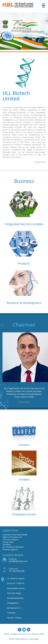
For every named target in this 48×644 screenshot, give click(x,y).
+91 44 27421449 (16, 571)
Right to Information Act (12, 537)
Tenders (24, 479)
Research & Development (24, 303)
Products (24, 263)
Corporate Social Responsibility (15, 535)
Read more (40, 162)
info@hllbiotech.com (18, 561)
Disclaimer (7, 545)
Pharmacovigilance (10, 550)
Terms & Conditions (11, 540)
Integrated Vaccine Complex (24, 224)
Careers (24, 445)
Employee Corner (24, 514)
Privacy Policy (8, 542)
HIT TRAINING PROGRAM (13, 547)
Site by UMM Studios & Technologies (24, 639)
